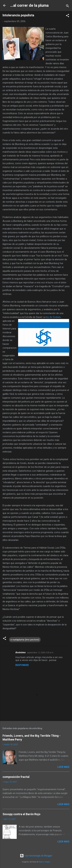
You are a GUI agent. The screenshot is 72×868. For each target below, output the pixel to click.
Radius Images (44, 862)
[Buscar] (68, 6)
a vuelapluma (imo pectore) (25, 640)
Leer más (63, 767)
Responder (22, 665)
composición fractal (16, 777)
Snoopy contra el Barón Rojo (21, 814)
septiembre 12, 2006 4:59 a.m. (40, 653)
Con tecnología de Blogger (36, 856)
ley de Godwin (53, 317)
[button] (68, 16)
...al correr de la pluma (29, 5)
